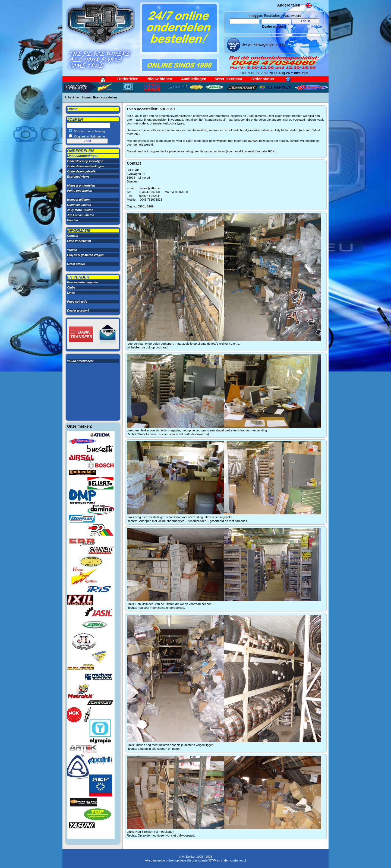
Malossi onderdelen (81, 185)
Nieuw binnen (160, 79)
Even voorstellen (105, 97)
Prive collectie (77, 302)
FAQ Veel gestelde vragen (85, 255)
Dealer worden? (274, 27)
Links (71, 293)
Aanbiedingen (194, 79)
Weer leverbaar (229, 79)
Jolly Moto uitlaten (80, 210)
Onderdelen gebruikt (82, 171)
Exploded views (78, 177)
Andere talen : (295, 5)
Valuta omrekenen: (80, 361)
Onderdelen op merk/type (85, 161)
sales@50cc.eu (151, 188)
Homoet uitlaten (78, 200)
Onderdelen (128, 79)
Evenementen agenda (82, 282)
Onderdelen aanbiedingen (85, 166)
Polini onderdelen (80, 191)
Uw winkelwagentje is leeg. (264, 44)
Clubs (71, 287)
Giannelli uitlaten (79, 205)
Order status (263, 79)
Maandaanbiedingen (83, 156)
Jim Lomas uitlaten (81, 215)
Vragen (72, 250)
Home (86, 97)
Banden (72, 220)
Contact (73, 236)
